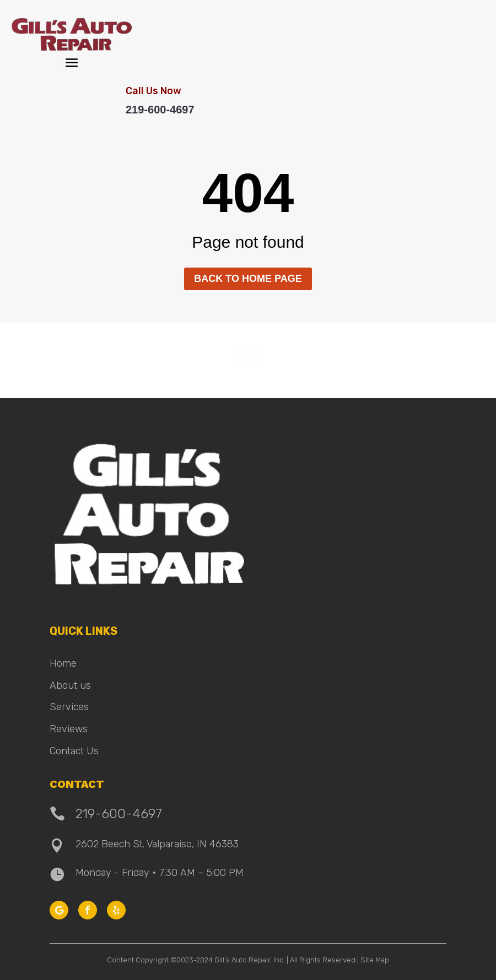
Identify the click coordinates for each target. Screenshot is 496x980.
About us (70, 685)
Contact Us (74, 751)
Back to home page (248, 279)
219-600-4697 (160, 110)
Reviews (69, 729)
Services (69, 707)
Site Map (375, 960)
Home (63, 663)
